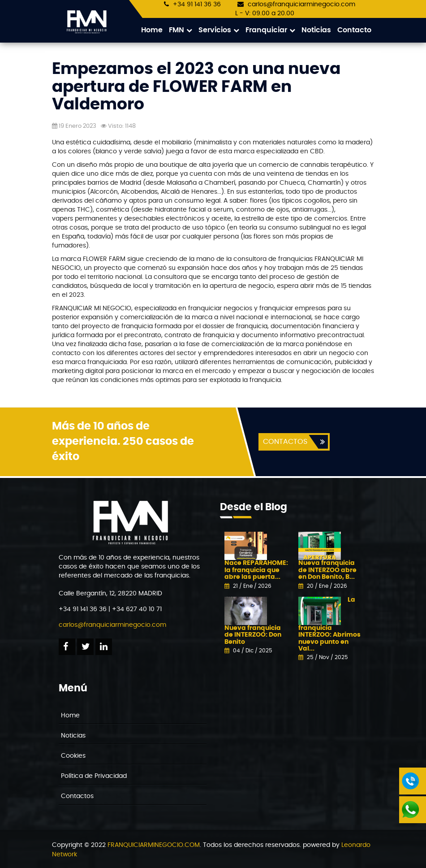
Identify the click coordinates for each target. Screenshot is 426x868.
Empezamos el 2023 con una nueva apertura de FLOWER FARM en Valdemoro (196, 87)
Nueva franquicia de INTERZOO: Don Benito (253, 636)
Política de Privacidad (94, 777)
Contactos (77, 797)
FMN (181, 30)
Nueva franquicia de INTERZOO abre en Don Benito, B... (327, 571)
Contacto (354, 30)
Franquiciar (270, 30)
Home (152, 30)
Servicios (219, 30)
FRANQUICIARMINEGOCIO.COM (154, 846)
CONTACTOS (285, 442)
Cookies (73, 756)
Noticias (316, 30)
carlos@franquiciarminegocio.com (301, 4)
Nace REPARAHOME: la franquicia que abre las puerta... (256, 571)
